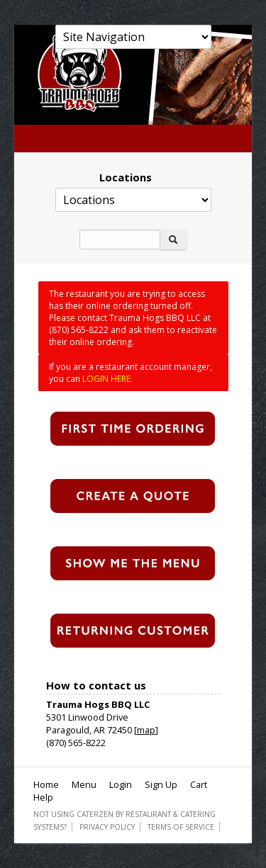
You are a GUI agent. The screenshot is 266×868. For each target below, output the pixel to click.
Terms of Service (181, 827)
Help (43, 797)
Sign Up (161, 784)
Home (46, 784)
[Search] (120, 239)
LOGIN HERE (106, 379)
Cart (199, 784)
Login (121, 784)
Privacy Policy (107, 827)
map (146, 730)
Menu (84, 784)
